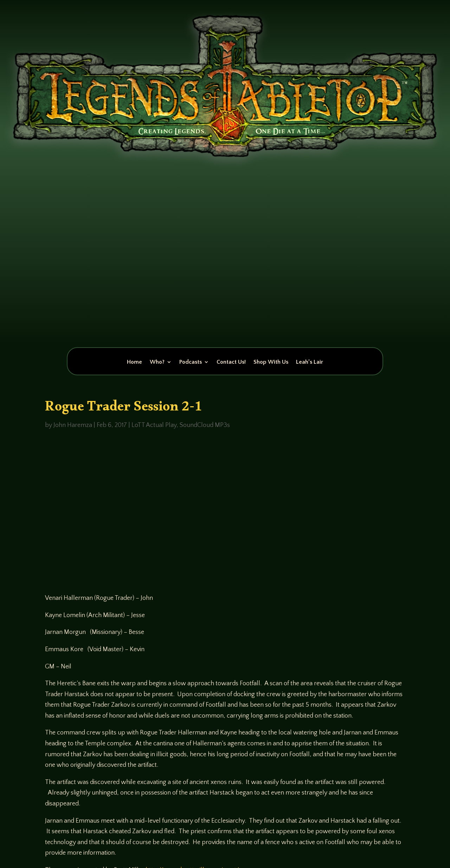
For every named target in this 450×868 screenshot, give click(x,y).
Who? (157, 362)
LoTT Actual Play (154, 425)
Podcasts (191, 362)
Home (134, 362)
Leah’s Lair (310, 362)
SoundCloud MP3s (205, 425)
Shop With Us (271, 362)
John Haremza (73, 425)
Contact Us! (231, 362)
